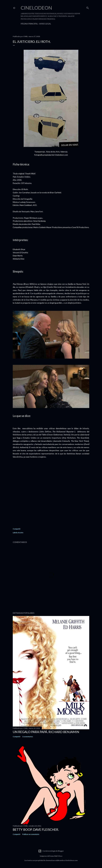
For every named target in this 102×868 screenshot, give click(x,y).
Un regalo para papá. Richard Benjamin (46, 732)
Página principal (29, 24)
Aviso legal (45, 24)
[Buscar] (88, 7)
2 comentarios (28, 737)
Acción (21, 533)
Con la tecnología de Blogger (51, 851)
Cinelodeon (36, 8)
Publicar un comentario (31, 834)
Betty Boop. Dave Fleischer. (36, 829)
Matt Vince (58, 856)
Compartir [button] (17, 529)
